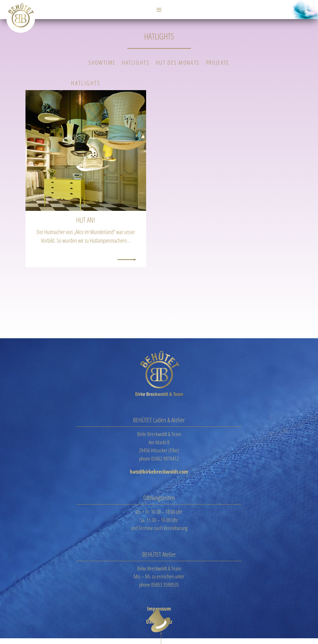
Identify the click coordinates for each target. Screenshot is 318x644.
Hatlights (136, 62)
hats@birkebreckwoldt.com (159, 472)
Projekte (218, 62)
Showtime (102, 62)
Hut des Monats (178, 62)
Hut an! (86, 220)
